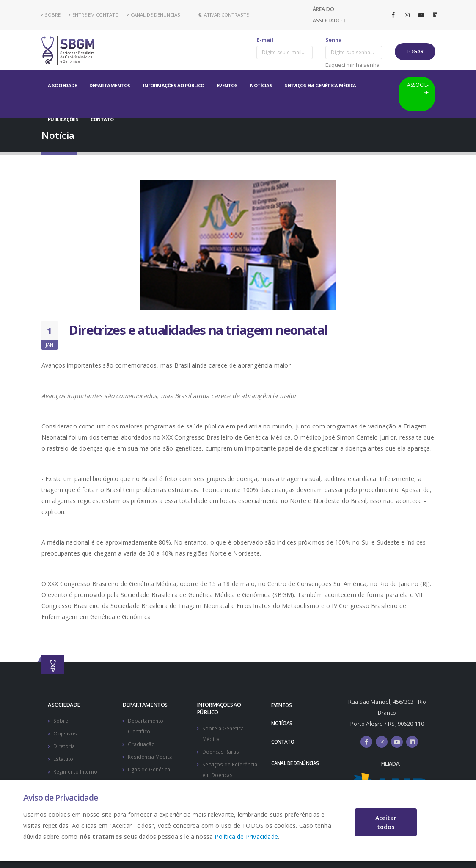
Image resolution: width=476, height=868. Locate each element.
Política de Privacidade (246, 836)
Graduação (142, 743)
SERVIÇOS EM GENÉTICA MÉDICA (321, 85)
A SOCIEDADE (62, 85)
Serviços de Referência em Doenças (221, 773)
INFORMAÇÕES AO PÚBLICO (174, 85)
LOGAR (415, 51)
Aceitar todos (386, 822)
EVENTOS (227, 85)
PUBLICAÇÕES (63, 119)
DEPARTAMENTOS (110, 85)
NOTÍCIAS (261, 85)
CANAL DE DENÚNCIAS (154, 15)
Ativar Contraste (224, 15)
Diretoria (64, 745)
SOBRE (51, 15)
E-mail (265, 40)
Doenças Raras (221, 751)
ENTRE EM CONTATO (94, 15)
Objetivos (65, 733)
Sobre (61, 720)
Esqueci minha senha (352, 65)
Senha (334, 40)
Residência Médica (151, 755)
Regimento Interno (77, 770)
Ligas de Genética (150, 767)
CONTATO (102, 119)
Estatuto (64, 757)
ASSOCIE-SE (418, 89)
